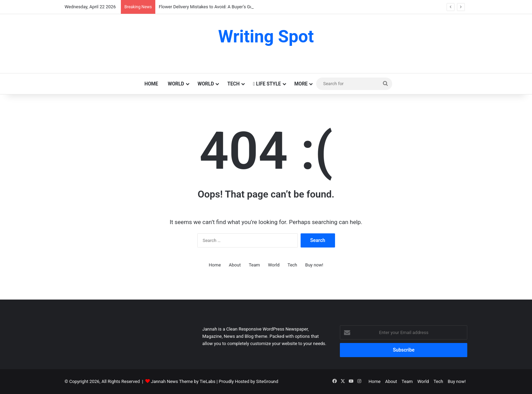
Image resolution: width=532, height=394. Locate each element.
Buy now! (314, 265)
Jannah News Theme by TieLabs (183, 381)
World (176, 84)
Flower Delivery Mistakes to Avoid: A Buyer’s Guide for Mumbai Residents (231, 7)
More (301, 84)
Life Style (267, 84)
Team (254, 265)
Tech (233, 84)
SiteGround (267, 381)
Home (152, 84)
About (235, 265)
